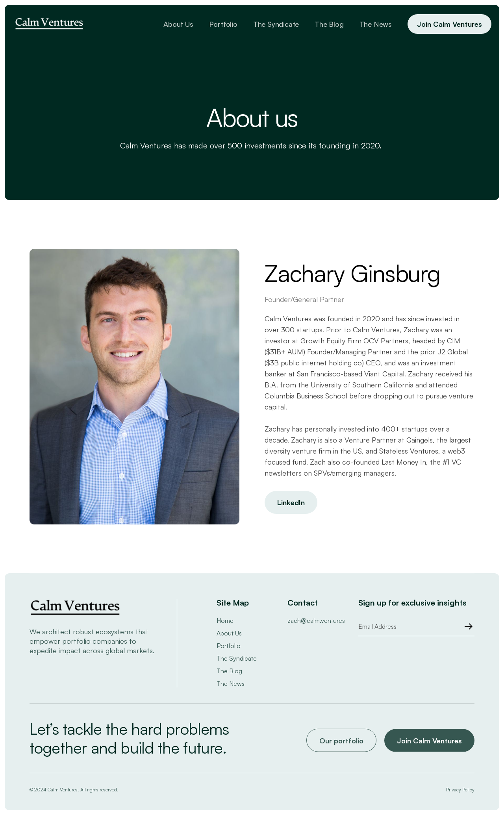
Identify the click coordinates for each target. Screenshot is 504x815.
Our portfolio (341, 743)
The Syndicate (276, 24)
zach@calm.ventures (316, 621)
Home (225, 621)
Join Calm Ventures (449, 24)
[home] (49, 24)
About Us (178, 24)
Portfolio (223, 24)
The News (376, 24)
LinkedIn (291, 502)
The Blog (329, 24)
